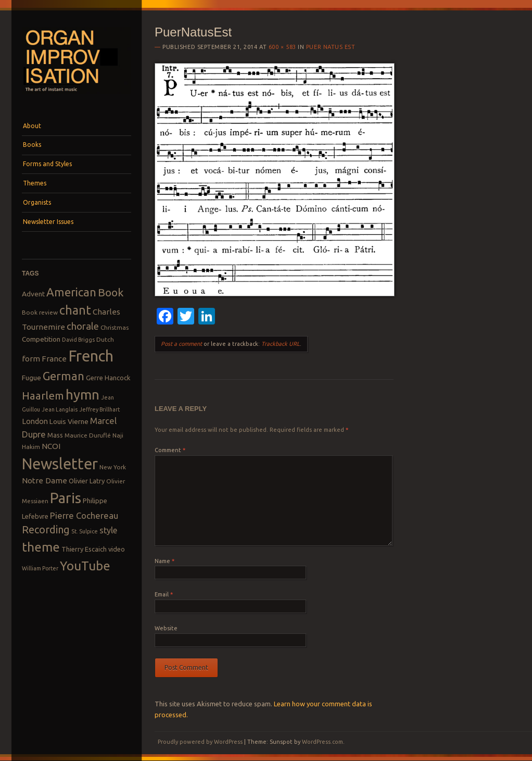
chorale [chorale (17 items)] (83, 326)
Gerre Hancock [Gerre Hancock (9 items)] (108, 378)
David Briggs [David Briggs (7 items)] (78, 340)
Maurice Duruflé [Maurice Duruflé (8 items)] (88, 435)
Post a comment (181, 344)
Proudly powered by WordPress (200, 742)
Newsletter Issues (48, 222)
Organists (37, 202)
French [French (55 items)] (91, 356)
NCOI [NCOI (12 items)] (51, 446)
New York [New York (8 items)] (113, 467)
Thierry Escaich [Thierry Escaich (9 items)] (84, 549)
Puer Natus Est (331, 47)
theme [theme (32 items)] (41, 547)
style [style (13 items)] (108, 530)
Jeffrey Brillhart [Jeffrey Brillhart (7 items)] (99, 409)
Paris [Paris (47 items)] (66, 498)
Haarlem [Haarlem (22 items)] (43, 396)
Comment (170, 450)
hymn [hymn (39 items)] (83, 395)
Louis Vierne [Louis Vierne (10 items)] (69, 421)
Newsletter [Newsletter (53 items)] (60, 464)
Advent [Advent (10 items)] (33, 294)
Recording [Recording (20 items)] (46, 529)
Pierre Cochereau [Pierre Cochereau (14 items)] (84, 515)
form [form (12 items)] (31, 359)
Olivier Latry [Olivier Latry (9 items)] (87, 481)
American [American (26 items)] (71, 292)
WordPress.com (322, 742)
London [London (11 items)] (35, 421)
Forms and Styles (47, 164)
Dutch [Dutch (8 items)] (105, 339)
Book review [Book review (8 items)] (40, 312)
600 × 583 (282, 47)
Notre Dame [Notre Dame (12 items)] (45, 481)
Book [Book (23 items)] (111, 292)
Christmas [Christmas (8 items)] (115, 327)
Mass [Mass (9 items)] (55, 435)
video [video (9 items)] (117, 549)
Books (32, 145)
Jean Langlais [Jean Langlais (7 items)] (60, 409)
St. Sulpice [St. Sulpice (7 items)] (85, 531)
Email (164, 594)
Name (164, 561)
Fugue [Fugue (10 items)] (31, 378)
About (32, 126)
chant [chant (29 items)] (75, 310)
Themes (35, 183)
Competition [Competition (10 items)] (41, 339)
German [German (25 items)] (64, 376)
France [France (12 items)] (54, 359)
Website (166, 628)
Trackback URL (281, 344)
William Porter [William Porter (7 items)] (40, 568)
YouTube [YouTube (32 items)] (85, 566)
